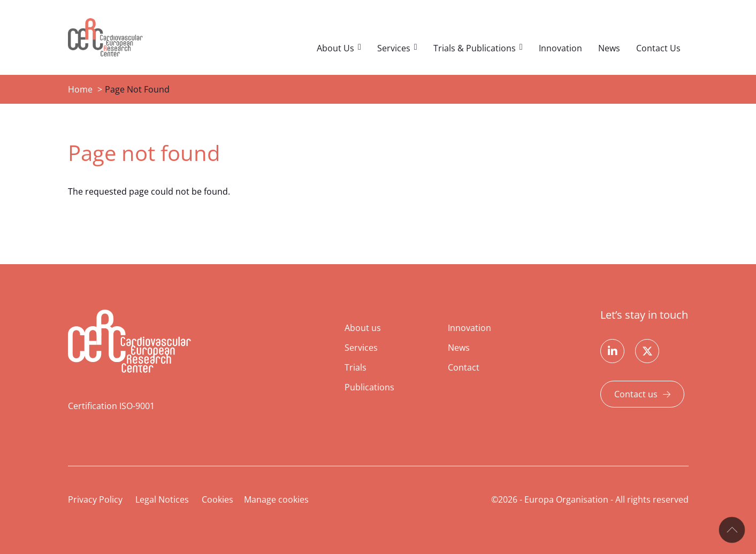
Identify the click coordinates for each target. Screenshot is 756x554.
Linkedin (612, 351)
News (609, 48)
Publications (369, 387)
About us (363, 328)
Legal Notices (162, 499)
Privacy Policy (95, 499)
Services (394, 48)
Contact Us (658, 48)
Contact (464, 367)
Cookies (217, 499)
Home (80, 89)
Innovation (560, 48)
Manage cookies (276, 499)
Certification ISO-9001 (111, 406)
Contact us (636, 394)
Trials (356, 367)
